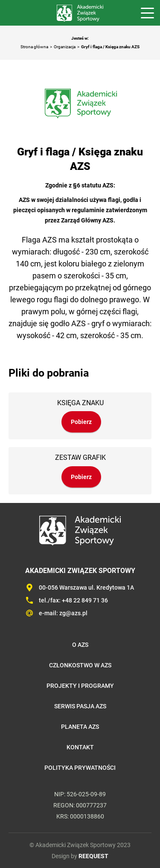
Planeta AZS (80, 727)
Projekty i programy (80, 686)
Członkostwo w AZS (80, 665)
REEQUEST (93, 856)
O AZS (80, 645)
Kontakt (80, 747)
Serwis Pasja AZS (80, 706)
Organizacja (65, 47)
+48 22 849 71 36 (85, 600)
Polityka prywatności (80, 768)
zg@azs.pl (73, 613)
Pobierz (81, 422)
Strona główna (34, 47)
